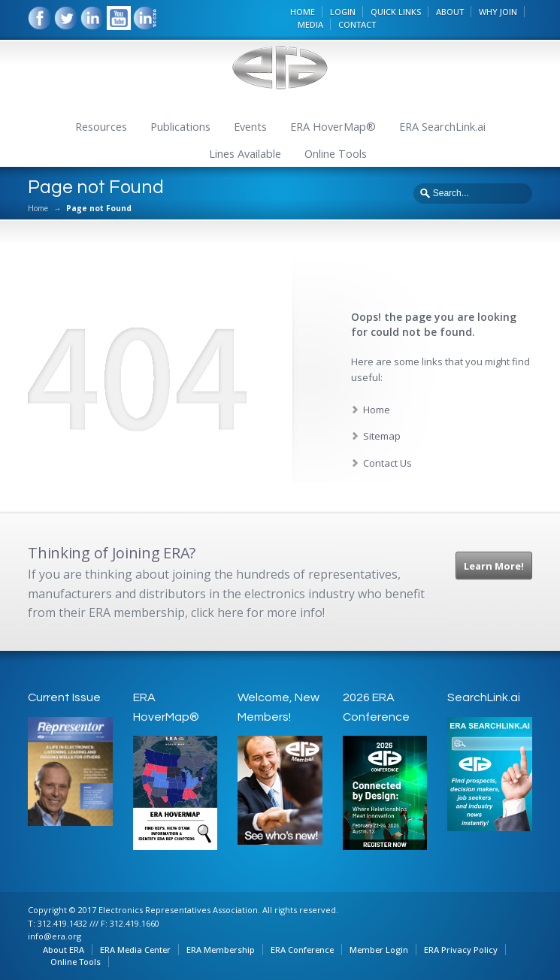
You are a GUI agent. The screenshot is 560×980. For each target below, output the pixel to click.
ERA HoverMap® (333, 127)
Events (250, 127)
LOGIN (343, 12)
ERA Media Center (135, 950)
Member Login (379, 950)
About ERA (64, 950)
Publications (180, 127)
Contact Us (387, 463)
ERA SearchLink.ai (442, 127)
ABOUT (450, 12)
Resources (101, 127)
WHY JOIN (498, 12)
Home (38, 208)
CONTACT (357, 24)
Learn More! (494, 566)
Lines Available (245, 154)
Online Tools (336, 154)
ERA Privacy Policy (461, 950)
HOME (303, 12)
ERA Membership (221, 950)
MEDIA (310, 24)
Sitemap (382, 436)
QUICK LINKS (396, 12)
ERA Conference (302, 950)
